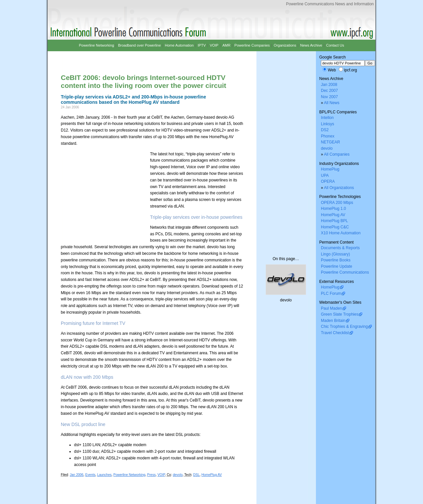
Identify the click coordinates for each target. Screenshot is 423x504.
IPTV (202, 45)
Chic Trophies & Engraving (344, 327)
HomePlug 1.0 (333, 209)
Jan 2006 (77, 475)
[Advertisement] (138, 57)
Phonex (328, 136)
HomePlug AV (212, 475)
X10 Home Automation (341, 233)
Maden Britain (333, 321)
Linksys (327, 124)
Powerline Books (336, 260)
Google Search (332, 57)
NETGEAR (330, 142)
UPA (325, 175)
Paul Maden (331, 308)
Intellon (327, 118)
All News (332, 103)
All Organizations (339, 188)
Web (332, 70)
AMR (226, 45)
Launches (104, 475)
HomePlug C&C (335, 227)
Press (151, 475)
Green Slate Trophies (340, 314)
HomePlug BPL (334, 221)
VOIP (161, 475)
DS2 (325, 130)
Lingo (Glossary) (335, 254)
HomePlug (330, 169)
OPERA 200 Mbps (337, 203)
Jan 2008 (329, 85)
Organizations (285, 45)
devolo (178, 475)
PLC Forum (331, 293)
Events (90, 475)
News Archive (311, 45)
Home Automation (179, 45)
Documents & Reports (340, 248)
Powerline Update (337, 266)
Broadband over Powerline (139, 45)
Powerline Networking (129, 475)
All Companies (337, 154)
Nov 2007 (329, 97)
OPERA (328, 181)
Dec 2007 (329, 91)
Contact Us (335, 45)
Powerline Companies (252, 45)
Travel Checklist (335, 333)
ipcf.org (350, 70)
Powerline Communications (345, 272)
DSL (196, 475)
